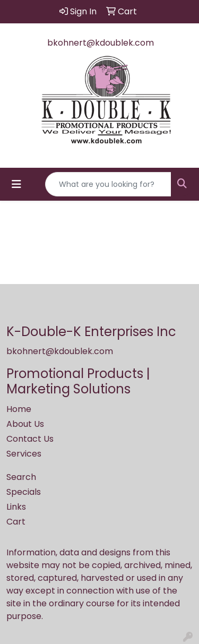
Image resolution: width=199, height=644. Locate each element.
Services (24, 454)
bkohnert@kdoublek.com (101, 43)
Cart (16, 522)
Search (21, 477)
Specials (24, 492)
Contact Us (30, 439)
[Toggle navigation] (16, 184)
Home (19, 409)
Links (16, 507)
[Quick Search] (108, 184)
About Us (25, 424)
